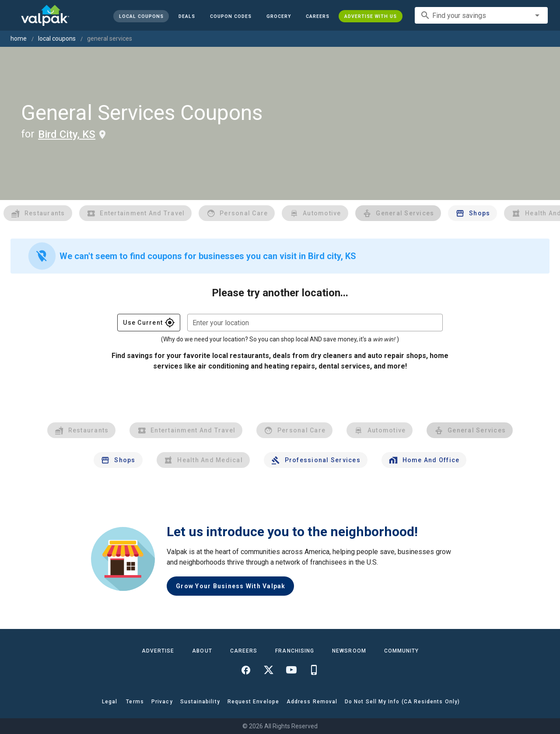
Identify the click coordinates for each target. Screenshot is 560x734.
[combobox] (481, 15)
